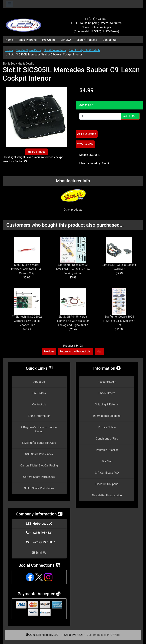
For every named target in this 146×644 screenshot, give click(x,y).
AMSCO (66, 40)
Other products (73, 210)
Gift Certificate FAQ (107, 473)
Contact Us (110, 40)
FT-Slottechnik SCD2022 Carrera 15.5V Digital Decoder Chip (27, 321)
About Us (39, 382)
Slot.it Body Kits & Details (84, 50)
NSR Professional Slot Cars (39, 443)
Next (100, 351)
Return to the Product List (76, 351)
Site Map (107, 461)
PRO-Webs (114, 635)
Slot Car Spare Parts (28, 50)
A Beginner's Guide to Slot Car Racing (39, 429)
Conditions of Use (107, 439)
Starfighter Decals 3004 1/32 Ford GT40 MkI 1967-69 (119, 321)
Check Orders (107, 393)
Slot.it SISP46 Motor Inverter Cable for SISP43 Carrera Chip (27, 269)
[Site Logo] (26, 23)
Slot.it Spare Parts (55, 50)
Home (9, 40)
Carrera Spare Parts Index (39, 477)
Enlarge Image (36, 152)
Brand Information (39, 416)
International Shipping (107, 416)
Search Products (87, 40)
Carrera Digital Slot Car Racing (39, 466)
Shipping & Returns (107, 404)
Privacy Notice (107, 427)
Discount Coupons (107, 484)
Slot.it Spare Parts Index (39, 488)
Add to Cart (130, 116)
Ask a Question (87, 134)
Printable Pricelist (107, 450)
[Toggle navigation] (9, 4)
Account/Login (107, 382)
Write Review (85, 144)
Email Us (39, 553)
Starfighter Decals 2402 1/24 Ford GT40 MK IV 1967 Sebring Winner (73, 269)
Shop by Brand (28, 40)
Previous (49, 351)
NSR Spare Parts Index (39, 454)
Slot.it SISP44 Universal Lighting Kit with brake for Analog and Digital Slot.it (73, 321)
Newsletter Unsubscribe (107, 495)
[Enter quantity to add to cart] (100, 116)
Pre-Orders (49, 40)
